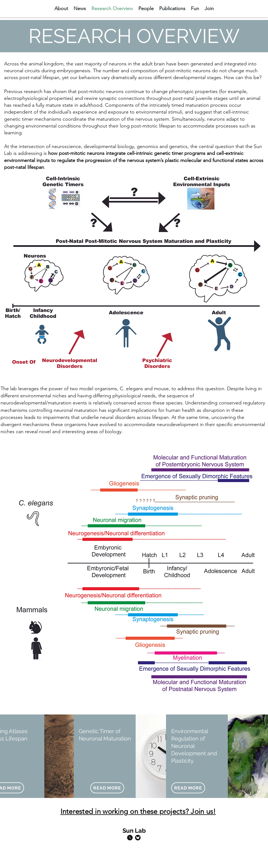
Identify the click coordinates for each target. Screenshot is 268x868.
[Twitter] (130, 838)
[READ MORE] (107, 788)
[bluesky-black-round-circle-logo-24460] (138, 838)
